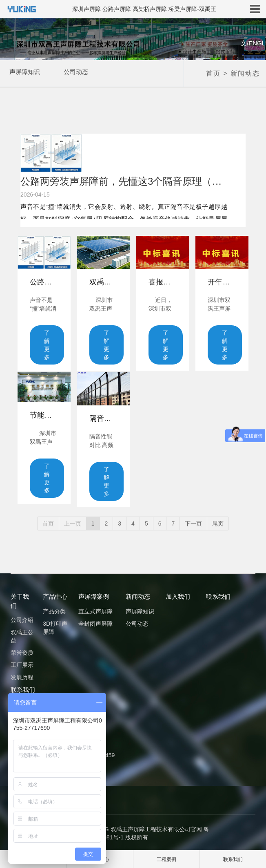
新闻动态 (245, 73)
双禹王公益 (22, 634)
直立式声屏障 (95, 609)
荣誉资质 (22, 651)
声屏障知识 (22, 73)
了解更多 (47, 345)
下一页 (193, 521)
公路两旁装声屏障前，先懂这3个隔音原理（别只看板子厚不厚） (124, 181)
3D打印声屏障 (55, 626)
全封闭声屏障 (95, 622)
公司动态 (80, 73)
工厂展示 (22, 663)
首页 (213, 73)
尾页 (218, 521)
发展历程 (22, 675)
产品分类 (54, 609)
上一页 (73, 521)
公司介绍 (22, 618)
